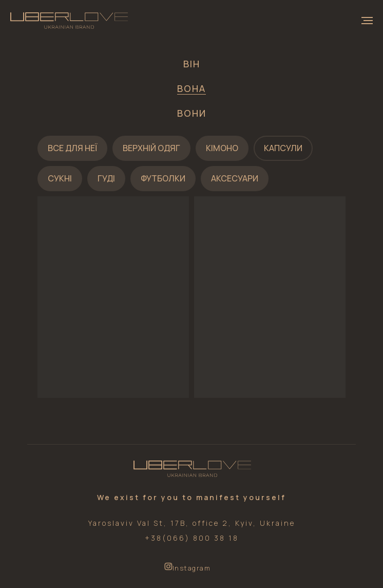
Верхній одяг (151, 148)
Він (192, 64)
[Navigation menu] (367, 21)
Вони (192, 113)
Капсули (283, 148)
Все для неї (72, 148)
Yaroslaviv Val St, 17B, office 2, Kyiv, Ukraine (192, 523)
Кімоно (222, 148)
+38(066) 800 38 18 (192, 538)
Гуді (106, 178)
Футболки (163, 178)
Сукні (60, 178)
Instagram (192, 568)
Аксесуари (235, 178)
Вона (191, 88)
